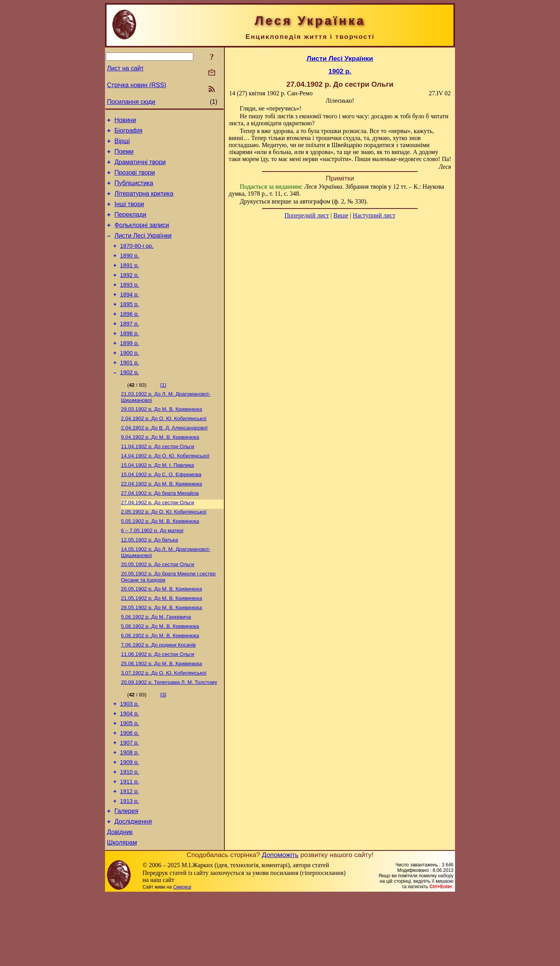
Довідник (120, 902)
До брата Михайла (160, 532)
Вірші (122, 145)
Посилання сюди (131, 102)
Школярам (122, 914)
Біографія (128, 133)
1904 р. (130, 770)
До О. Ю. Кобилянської (164, 451)
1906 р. (130, 791)
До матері (152, 572)
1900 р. (130, 381)
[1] (163, 415)
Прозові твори (135, 180)
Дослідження (133, 890)
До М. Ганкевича (156, 665)
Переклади (130, 226)
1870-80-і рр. (137, 261)
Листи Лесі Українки (143, 250)
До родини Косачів (158, 695)
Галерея (126, 879)
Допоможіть (280, 926)
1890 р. (130, 272)
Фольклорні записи (142, 238)
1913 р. (130, 868)
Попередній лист (307, 215)
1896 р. (130, 337)
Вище (341, 215)
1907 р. (130, 802)
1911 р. (130, 846)
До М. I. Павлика (157, 502)
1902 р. (130, 403)
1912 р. (130, 857)
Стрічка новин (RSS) (136, 85)
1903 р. (130, 759)
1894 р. (130, 316)
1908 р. (130, 813)
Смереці (182, 958)
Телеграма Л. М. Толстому (169, 736)
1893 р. (130, 305)
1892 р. (130, 294)
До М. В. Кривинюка (161, 441)
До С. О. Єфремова (161, 512)
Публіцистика (134, 191)
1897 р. (130, 348)
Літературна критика (144, 203)
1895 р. (130, 326)
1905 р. (130, 780)
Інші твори (129, 215)
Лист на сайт (125, 68)
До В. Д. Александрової (164, 461)
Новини (125, 121)
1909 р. (130, 824)
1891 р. (130, 283)
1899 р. (130, 370)
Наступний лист (374, 215)
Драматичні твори (140, 168)
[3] (163, 748)
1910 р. (130, 835)
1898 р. (130, 359)
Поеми (124, 156)
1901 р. (130, 392)
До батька (150, 583)
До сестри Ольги (157, 481)
